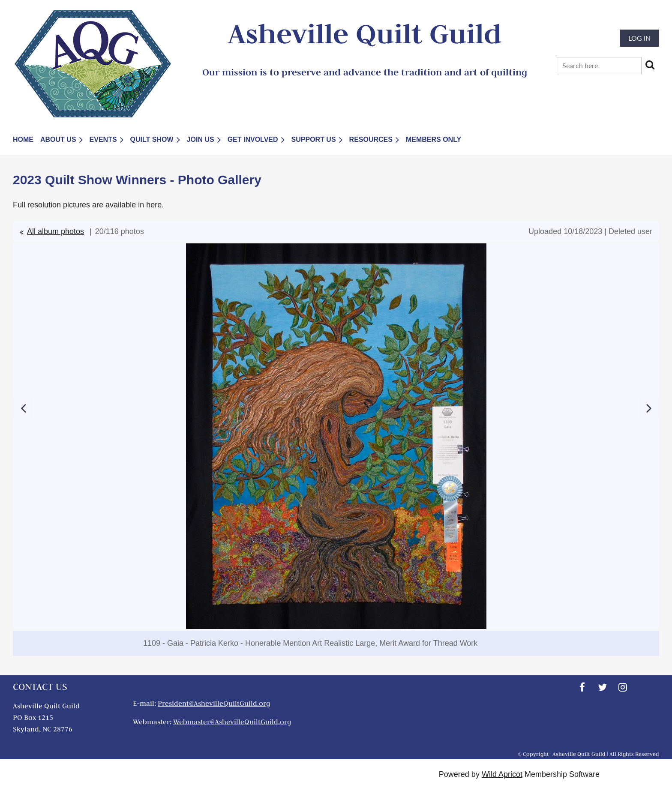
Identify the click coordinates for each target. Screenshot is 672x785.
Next (649, 408)
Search (650, 65)
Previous (23, 408)
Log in (639, 38)
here (154, 205)
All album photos (55, 231)
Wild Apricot (502, 774)
